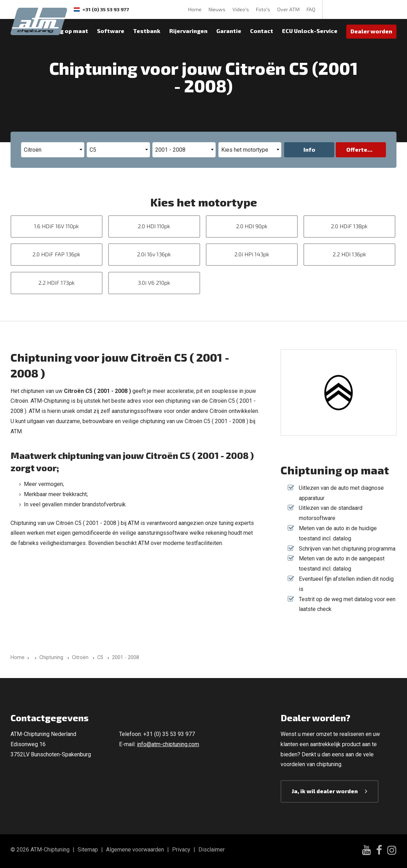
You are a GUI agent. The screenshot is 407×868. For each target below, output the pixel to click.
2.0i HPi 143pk (252, 254)
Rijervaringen (188, 31)
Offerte (357, 149)
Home (195, 9)
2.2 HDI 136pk (349, 254)
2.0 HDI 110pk (154, 226)
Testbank (147, 31)
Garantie (229, 31)
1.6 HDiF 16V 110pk (57, 226)
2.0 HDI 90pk (252, 226)
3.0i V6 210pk (154, 282)
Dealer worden (371, 31)
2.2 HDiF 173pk (57, 282)
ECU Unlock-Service (310, 31)
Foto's (263, 9)
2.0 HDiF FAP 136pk (56, 254)
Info (309, 149)
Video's (241, 9)
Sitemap (88, 850)
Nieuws (217, 9)
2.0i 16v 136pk (154, 254)
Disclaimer (212, 850)
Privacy (181, 850)
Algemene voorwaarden (135, 850)
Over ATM (288, 9)
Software (111, 31)
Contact (262, 31)
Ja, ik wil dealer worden (325, 791)
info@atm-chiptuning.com (168, 744)
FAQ (311, 9)
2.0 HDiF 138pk (349, 226)
